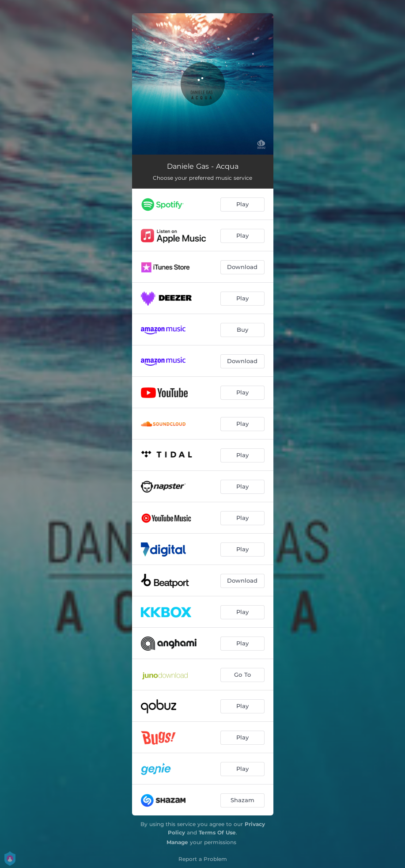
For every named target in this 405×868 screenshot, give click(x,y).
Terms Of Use (217, 832)
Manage (177, 842)
